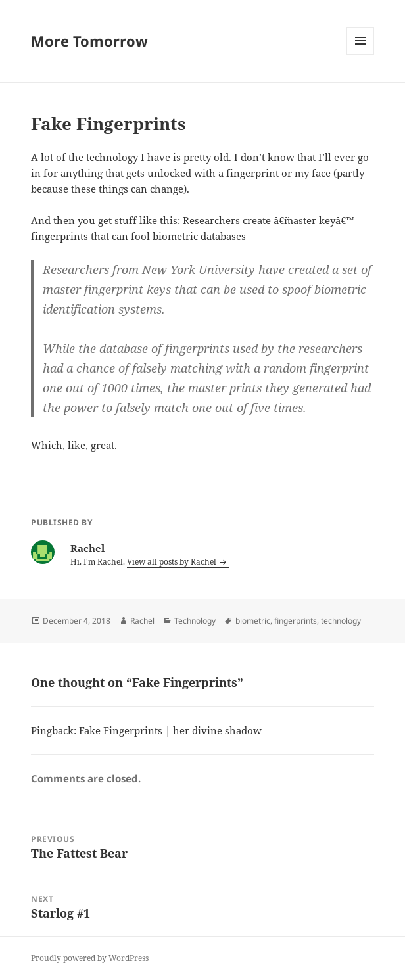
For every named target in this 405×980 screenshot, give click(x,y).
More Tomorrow (89, 41)
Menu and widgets (361, 54)
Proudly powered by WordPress (90, 958)
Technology (195, 621)
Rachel (142, 621)
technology (341, 621)
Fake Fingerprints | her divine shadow (170, 730)
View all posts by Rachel (173, 562)
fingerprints (296, 621)
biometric (253, 621)
